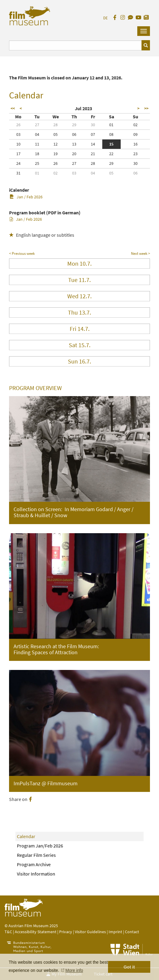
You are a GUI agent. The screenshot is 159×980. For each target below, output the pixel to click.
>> (146, 108)
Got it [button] (129, 967)
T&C (8, 932)
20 (74, 154)
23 (135, 154)
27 (37, 125)
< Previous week (22, 253)
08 (111, 134)
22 (111, 154)
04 (37, 134)
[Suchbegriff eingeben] (75, 45)
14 (93, 144)
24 (18, 163)
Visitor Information (36, 874)
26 (18, 125)
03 (18, 134)
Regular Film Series (36, 855)
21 (93, 154)
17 (18, 154)
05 (56, 134)
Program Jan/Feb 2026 (40, 846)
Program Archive (34, 864)
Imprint (115, 932)
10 (18, 144)
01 (111, 125)
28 (56, 125)
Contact (132, 932)
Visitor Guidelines (91, 932)
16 (135, 144)
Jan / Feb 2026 (26, 197)
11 (37, 144)
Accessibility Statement (36, 932)
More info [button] (74, 970)
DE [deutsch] (105, 18)
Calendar (26, 836)
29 (74, 125)
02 (135, 125)
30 (93, 125)
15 (111, 144)
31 (18, 173)
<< (13, 108)
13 (74, 144)
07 (93, 134)
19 (56, 154)
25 (37, 163)
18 (37, 154)
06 (74, 134)
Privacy (66, 932)
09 (135, 134)
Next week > (140, 253)
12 (56, 144)
